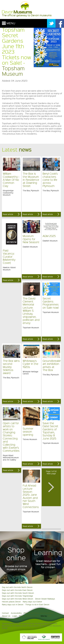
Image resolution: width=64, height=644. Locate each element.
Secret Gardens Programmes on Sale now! (51, 303)
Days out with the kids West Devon (18, 599)
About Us (6, 616)
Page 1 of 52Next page (51, 472)
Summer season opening (28, 432)
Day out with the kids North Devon (17, 587)
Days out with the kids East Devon (17, 590)
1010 (50, 616)
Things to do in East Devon (37, 604)
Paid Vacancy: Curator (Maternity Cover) (9, 257)
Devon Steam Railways (45, 599)
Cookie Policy (8, 619)
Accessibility (16, 613)
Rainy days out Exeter (32, 602)
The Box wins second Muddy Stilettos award (11, 367)
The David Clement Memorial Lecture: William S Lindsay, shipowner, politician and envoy (31, 311)
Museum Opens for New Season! (31, 239)
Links (18, 619)
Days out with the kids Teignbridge (17, 596)
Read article (8, 214)
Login (15, 616)
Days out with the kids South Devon (18, 593)
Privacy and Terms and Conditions (39, 613)
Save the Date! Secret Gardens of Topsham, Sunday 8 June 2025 (50, 431)
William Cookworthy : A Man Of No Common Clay (11, 180)
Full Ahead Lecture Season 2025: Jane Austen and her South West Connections (31, 496)
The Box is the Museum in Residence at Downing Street (31, 180)
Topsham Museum (13, 71)
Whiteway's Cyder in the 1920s (30, 364)
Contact (5, 613)
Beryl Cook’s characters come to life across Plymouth (50, 180)
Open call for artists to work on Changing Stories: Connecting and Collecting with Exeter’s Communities (11, 437)
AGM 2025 (49, 236)
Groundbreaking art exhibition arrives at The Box (53, 365)
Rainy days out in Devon (13, 604)
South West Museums (29, 616)
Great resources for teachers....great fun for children (48, 564)
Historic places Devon (11, 602)
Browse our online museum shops (16, 568)
